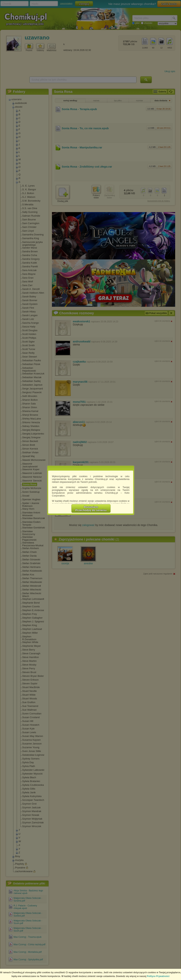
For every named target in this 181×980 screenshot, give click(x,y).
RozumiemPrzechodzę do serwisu (91, 509)
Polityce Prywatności (158, 976)
